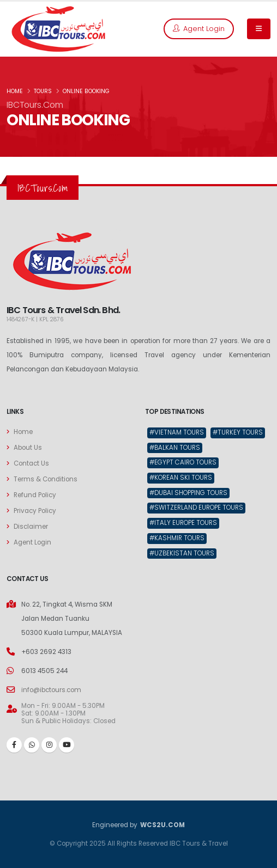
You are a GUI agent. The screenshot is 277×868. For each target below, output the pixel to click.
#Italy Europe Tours (183, 523)
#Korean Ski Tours (181, 478)
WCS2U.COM (162, 825)
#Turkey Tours (238, 432)
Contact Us (31, 463)
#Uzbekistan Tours (182, 553)
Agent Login (199, 29)
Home (23, 432)
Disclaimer (31, 527)
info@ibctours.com (51, 690)
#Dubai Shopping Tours (188, 493)
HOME (15, 91)
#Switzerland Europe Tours (196, 508)
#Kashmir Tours (177, 538)
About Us (28, 448)
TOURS (43, 91)
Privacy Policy (35, 511)
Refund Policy (35, 495)
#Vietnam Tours (177, 432)
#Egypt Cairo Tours (183, 462)
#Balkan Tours (175, 448)
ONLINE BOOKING (86, 91)
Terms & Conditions (46, 479)
